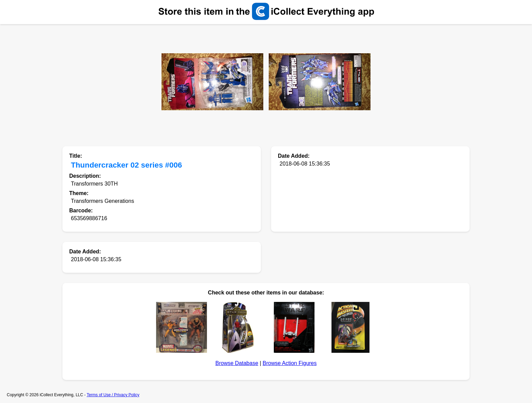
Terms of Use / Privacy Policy (113, 395)
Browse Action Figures (290, 363)
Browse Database (237, 363)
